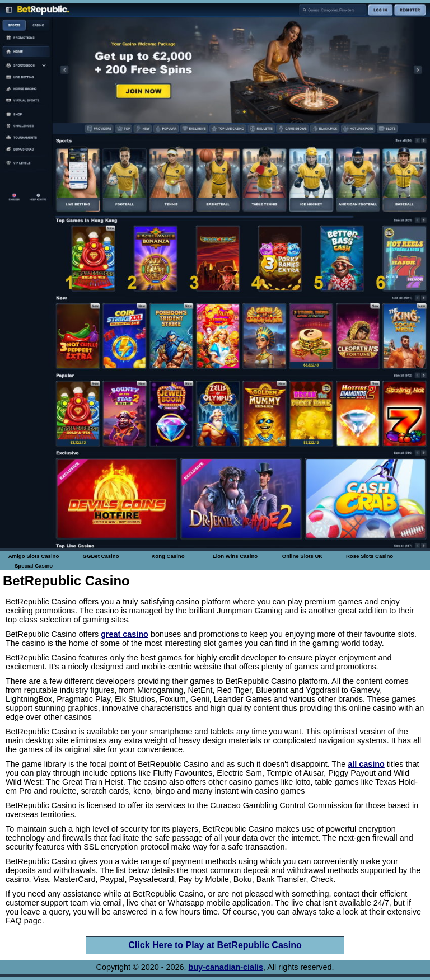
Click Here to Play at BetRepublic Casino (215, 945)
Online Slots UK (303, 556)
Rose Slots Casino (370, 556)
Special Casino (34, 566)
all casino (366, 764)
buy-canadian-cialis (226, 967)
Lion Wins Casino (235, 556)
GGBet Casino (101, 556)
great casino (125, 634)
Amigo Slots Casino (34, 556)
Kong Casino (168, 556)
